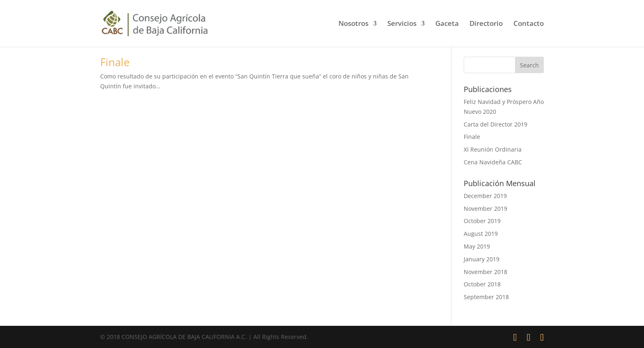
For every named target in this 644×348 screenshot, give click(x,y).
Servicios (402, 24)
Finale (115, 62)
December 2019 (485, 196)
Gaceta (447, 24)
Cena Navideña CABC (493, 162)
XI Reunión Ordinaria (493, 149)
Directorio (486, 24)
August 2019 (481, 234)
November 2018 (485, 272)
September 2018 (486, 297)
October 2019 (482, 221)
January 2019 (482, 259)
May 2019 (477, 246)
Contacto (529, 24)
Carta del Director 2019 (496, 124)
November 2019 (485, 209)
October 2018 (482, 284)
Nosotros (353, 24)
